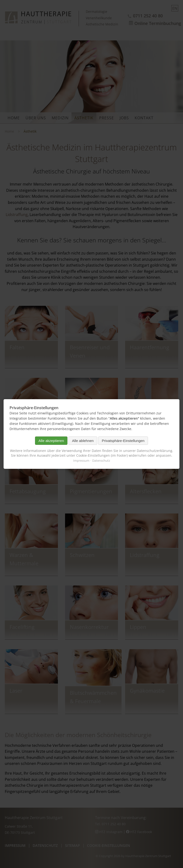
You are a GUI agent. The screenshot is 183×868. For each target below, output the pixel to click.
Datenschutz (101, 460)
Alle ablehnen (83, 441)
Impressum (81, 460)
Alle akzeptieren (51, 441)
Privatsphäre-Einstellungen (123, 441)
